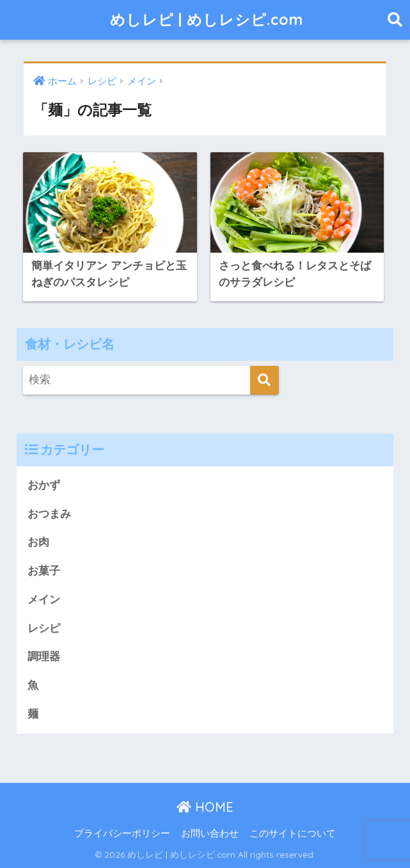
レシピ (44, 628)
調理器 (44, 657)
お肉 (38, 542)
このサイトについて (293, 833)
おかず (44, 485)
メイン (44, 600)
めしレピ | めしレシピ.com (207, 20)
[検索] (264, 380)
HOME (205, 807)
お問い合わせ (210, 833)
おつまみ (49, 514)
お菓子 (44, 571)
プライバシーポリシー (122, 833)
